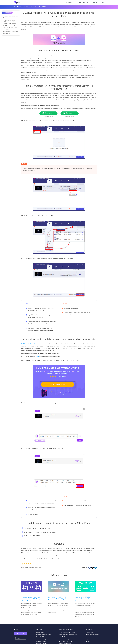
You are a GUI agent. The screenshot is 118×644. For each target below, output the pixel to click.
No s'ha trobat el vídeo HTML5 (66, 641)
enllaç (37, 356)
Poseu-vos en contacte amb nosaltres (93, 636)
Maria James (27, 559)
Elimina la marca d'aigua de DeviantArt (68, 639)
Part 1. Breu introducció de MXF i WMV (11, 17)
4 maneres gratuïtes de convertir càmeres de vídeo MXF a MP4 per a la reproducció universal (31, 599)
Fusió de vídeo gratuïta (40, 641)
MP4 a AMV (62, 637)
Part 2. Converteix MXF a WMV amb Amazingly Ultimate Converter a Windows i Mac (10, 22)
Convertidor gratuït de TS (41, 632)
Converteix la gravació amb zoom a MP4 (68, 632)
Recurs (95, 2)
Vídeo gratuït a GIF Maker (41, 637)
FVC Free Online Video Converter (30, 344)
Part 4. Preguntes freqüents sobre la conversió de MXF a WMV (11, 32)
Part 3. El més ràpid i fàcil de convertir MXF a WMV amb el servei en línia (10, 27)
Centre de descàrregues (21, 634)
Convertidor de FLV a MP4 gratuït (43, 635)
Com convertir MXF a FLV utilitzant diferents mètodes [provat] (83, 599)
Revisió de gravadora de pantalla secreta (68, 635)
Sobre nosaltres (90, 632)
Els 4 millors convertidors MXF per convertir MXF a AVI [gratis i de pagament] (58, 599)
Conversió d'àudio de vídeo (30, 7)
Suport (102, 2)
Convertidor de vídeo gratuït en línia (43, 639)
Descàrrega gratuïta (51, 114)
